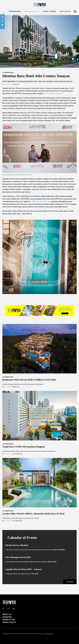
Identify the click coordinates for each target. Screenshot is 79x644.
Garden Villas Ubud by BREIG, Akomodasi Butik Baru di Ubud (33, 514)
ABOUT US (7, 614)
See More (70, 582)
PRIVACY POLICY (9, 622)
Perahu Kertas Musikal (17, 545)
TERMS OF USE (9, 620)
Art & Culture (66, 11)
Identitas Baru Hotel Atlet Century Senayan (36, 76)
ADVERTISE (7, 617)
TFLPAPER (17, 634)
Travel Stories (49, 11)
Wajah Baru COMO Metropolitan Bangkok (24, 447)
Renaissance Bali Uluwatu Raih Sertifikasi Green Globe (29, 380)
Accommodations (32, 11)
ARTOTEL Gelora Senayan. (53, 94)
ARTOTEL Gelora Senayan (41, 201)
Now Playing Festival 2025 (18, 557)
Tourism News (15, 11)
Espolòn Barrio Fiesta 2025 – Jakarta (23, 569)
